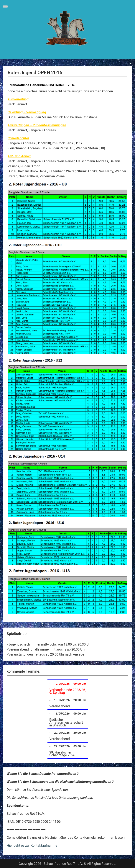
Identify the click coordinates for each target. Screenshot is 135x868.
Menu (7, 6)
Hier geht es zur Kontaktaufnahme (32, 845)
